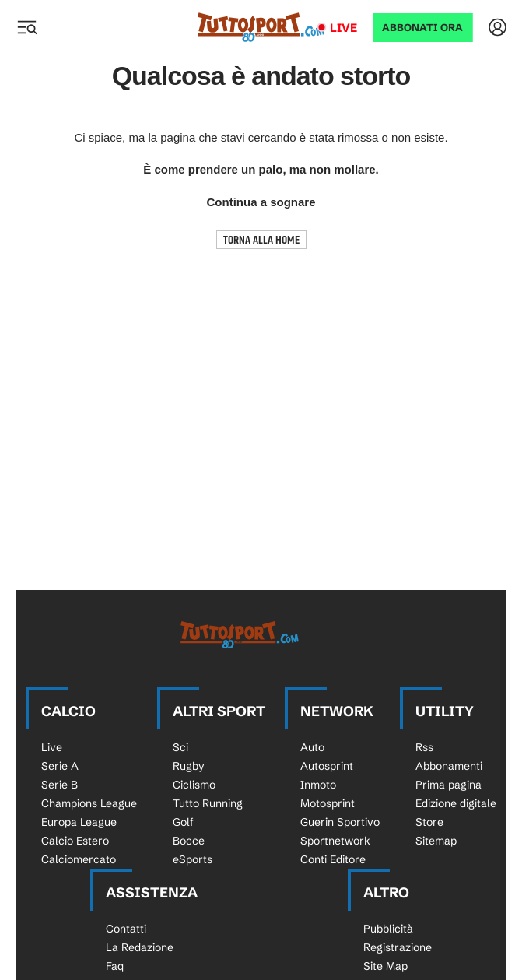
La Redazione (140, 947)
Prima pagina (448, 785)
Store (429, 822)
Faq (115, 966)
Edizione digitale (456, 803)
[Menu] (26, 27)
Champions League (89, 803)
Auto (312, 747)
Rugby (189, 766)
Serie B (60, 785)
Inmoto (318, 785)
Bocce (189, 841)
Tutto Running (208, 803)
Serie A (60, 766)
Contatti (126, 929)
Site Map (385, 966)
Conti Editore (333, 859)
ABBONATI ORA (422, 28)
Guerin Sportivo (340, 822)
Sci (180, 747)
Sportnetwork (335, 841)
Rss (424, 747)
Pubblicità (388, 929)
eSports (193, 859)
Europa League (79, 822)
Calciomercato (79, 859)
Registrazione (398, 947)
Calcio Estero (75, 841)
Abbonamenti (449, 766)
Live (343, 28)
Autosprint (327, 766)
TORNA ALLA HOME (261, 240)
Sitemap (436, 841)
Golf (183, 822)
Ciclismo (194, 785)
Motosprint (328, 803)
